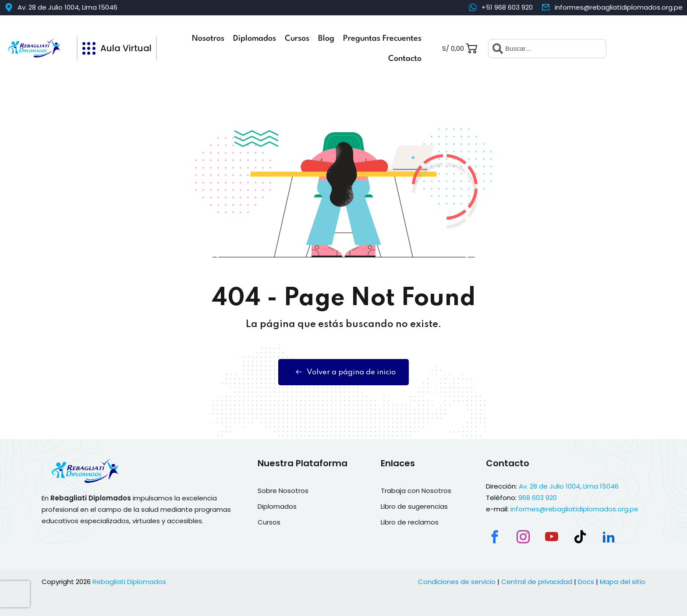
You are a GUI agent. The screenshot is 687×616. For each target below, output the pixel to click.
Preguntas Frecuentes (382, 39)
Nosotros (208, 39)
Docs (586, 582)
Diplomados (255, 39)
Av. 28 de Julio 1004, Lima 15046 (569, 486)
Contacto (405, 59)
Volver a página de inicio (343, 372)
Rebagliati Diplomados (129, 582)
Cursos (297, 39)
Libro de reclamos (410, 522)
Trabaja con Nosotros (416, 491)
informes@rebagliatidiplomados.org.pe (574, 509)
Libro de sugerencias (414, 506)
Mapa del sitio (623, 582)
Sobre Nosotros (283, 491)
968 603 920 (538, 498)
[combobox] (547, 49)
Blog (326, 39)
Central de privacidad (537, 582)
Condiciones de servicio (457, 582)
